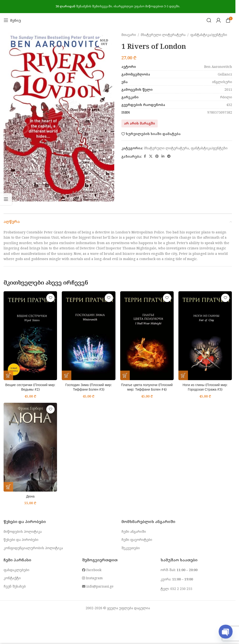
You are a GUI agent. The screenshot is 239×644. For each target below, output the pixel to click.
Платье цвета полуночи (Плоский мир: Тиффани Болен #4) (147, 387)
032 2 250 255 (181, 589)
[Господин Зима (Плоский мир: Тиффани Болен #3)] (88, 336)
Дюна (30, 496)
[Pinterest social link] (157, 156)
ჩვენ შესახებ (15, 586)
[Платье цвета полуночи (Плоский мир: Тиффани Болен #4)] (147, 336)
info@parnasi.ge (98, 586)
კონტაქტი (12, 578)
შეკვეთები (131, 548)
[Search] (209, 20)
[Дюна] (30, 447)
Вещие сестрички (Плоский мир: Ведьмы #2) (30, 387)
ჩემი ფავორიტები (137, 540)
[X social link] (151, 156)
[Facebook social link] (145, 156)
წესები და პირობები (21, 540)
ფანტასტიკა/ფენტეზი (209, 35)
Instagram (92, 578)
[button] (8, 375)
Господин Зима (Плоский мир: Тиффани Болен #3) (89, 387)
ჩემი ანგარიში (134, 531)
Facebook (92, 570)
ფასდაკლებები (16, 570)
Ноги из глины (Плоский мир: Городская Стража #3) (205, 387)
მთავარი (129, 35)
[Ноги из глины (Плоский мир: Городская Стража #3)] (205, 336)
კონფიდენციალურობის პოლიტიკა (33, 548)
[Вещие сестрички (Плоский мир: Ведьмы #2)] (30, 336)
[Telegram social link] (169, 156)
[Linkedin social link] (163, 156)
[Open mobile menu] (12, 20)
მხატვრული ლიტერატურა (163, 35)
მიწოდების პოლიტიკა (23, 531)
